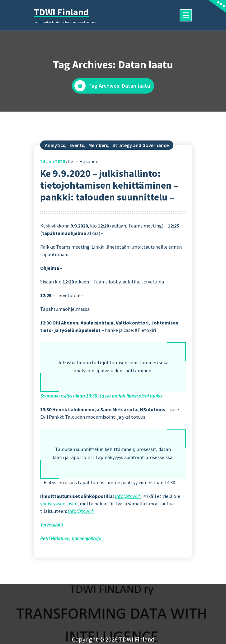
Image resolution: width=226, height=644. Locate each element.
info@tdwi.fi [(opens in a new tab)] (128, 521)
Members (98, 170)
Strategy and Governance (141, 170)
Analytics (55, 170)
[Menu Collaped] (186, 15)
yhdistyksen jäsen (59, 529)
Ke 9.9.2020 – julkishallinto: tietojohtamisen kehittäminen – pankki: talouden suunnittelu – (109, 211)
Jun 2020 (53, 186)
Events (77, 170)
